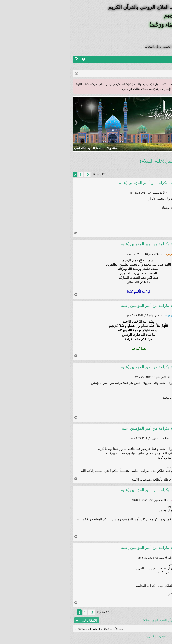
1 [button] (11, 174)
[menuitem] (14, 59)
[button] (17, 175)
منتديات (157, 59)
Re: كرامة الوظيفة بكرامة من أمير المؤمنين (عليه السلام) (89, 185)
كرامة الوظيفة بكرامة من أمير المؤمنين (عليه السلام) (120, 161)
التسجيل (137, 66)
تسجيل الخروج (158, 66)
